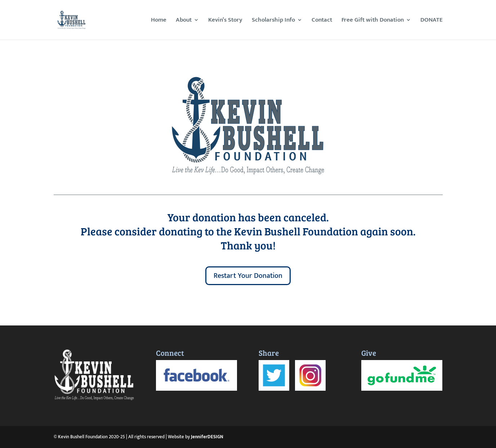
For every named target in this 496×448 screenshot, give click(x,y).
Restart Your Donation (248, 276)
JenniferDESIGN (207, 437)
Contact (322, 21)
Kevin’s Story (225, 21)
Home (159, 21)
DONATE (432, 21)
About (184, 21)
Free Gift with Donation (373, 21)
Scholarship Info (273, 21)
